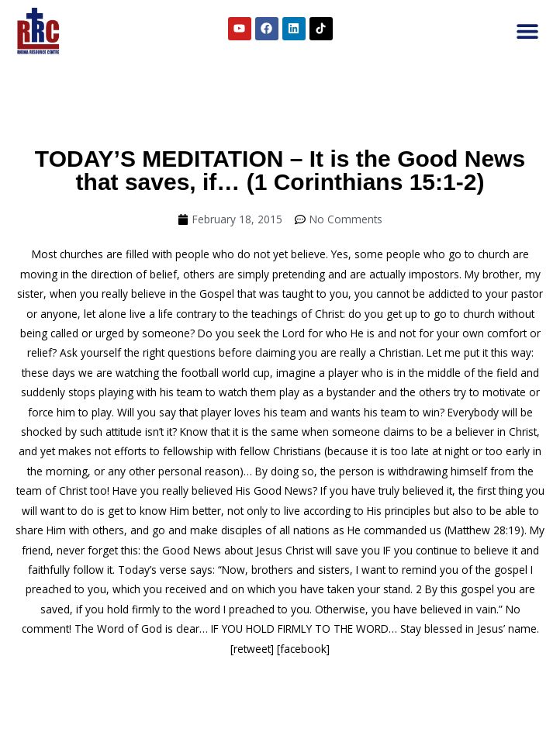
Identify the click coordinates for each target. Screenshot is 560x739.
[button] (527, 31)
